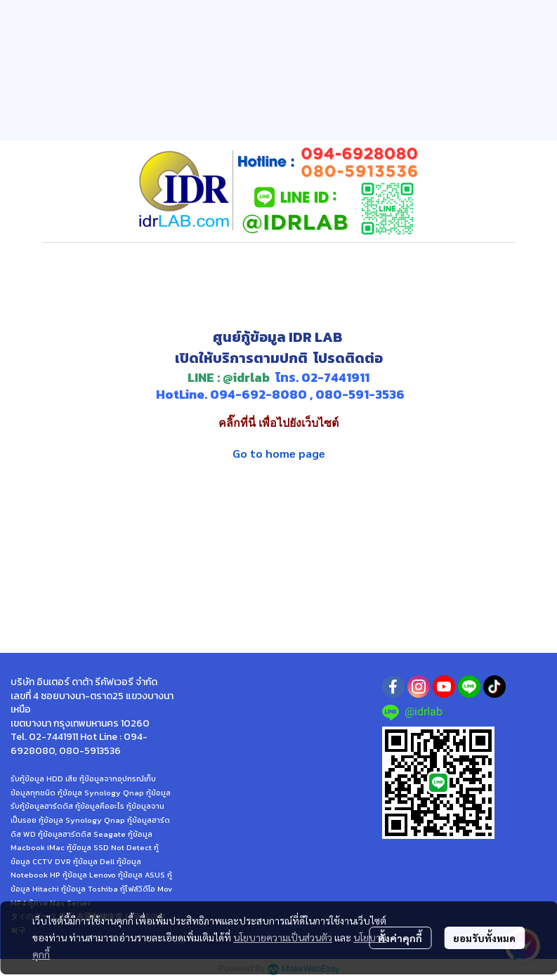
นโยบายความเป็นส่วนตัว (283, 937)
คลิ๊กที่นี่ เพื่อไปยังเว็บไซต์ (278, 423)
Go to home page (279, 453)
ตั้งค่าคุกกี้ (400, 938)
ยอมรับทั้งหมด (484, 938)
